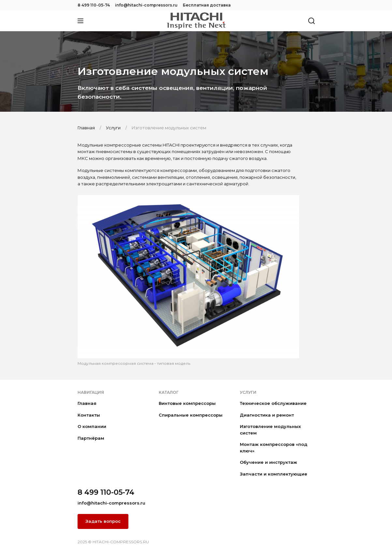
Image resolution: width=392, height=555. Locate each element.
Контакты (89, 415)
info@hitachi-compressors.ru (146, 5)
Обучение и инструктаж (269, 462)
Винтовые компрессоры (187, 403)
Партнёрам (91, 438)
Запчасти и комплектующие (274, 474)
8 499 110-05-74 (94, 5)
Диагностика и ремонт (267, 415)
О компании (92, 426)
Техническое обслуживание (273, 403)
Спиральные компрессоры (191, 415)
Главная (87, 403)
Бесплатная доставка (207, 5)
